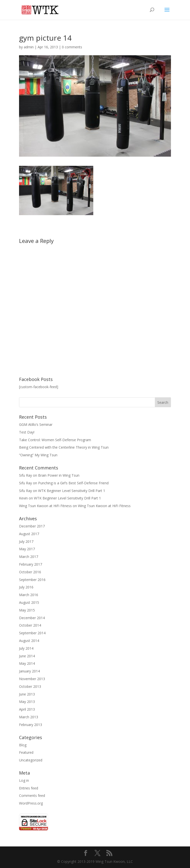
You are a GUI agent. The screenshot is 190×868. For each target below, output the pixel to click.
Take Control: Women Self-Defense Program (55, 440)
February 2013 (31, 725)
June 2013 (27, 694)
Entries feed (29, 788)
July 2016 (26, 587)
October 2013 (30, 686)
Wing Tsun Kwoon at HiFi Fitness (45, 506)
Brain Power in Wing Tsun (59, 475)
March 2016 (29, 595)
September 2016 (32, 580)
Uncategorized (31, 760)
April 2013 (27, 709)
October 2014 (30, 625)
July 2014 (26, 648)
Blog (23, 745)
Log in (24, 780)
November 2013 (32, 679)
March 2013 (29, 717)
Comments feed (32, 796)
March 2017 (29, 557)
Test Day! (27, 432)
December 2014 (32, 618)
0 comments (72, 47)
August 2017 (29, 534)
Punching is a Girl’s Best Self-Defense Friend (73, 483)
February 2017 (31, 564)
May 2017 (27, 549)
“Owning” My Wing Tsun (38, 455)
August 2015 (29, 602)
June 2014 (27, 656)
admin (29, 47)
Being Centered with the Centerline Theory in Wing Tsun (64, 447)
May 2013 (27, 702)
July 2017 (26, 541)
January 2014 (29, 671)
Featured (26, 752)
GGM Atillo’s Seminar (36, 424)
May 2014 (27, 663)
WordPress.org (31, 803)
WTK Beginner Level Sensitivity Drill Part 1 (72, 491)
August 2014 (29, 641)
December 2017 (32, 526)
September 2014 (32, 633)
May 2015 (27, 610)
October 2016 (30, 572)
